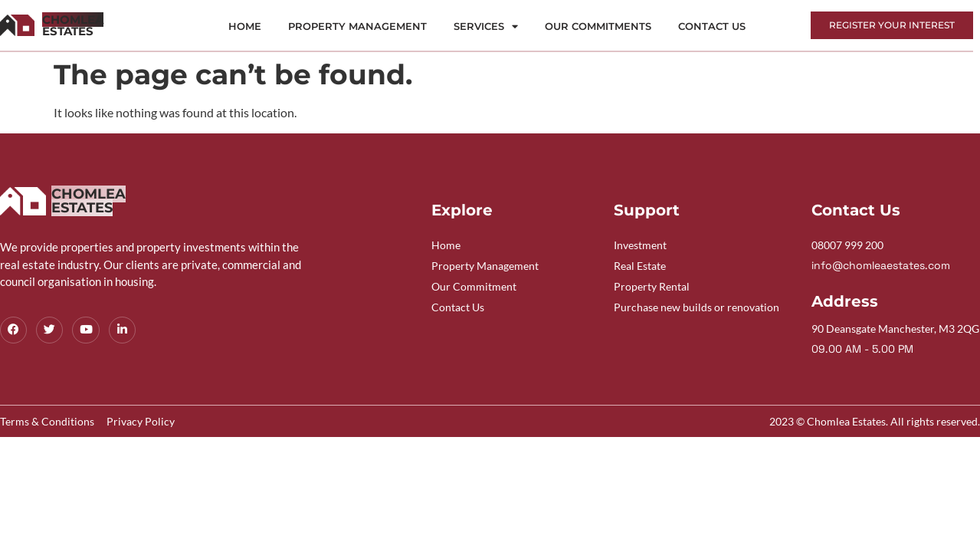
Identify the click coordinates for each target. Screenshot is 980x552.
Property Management (357, 26)
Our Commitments (598, 26)
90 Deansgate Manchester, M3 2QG (895, 329)
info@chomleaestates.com (881, 265)
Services (486, 26)
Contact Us (712, 26)
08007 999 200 (847, 245)
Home (245, 26)
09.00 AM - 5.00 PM (862, 349)
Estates (73, 25)
